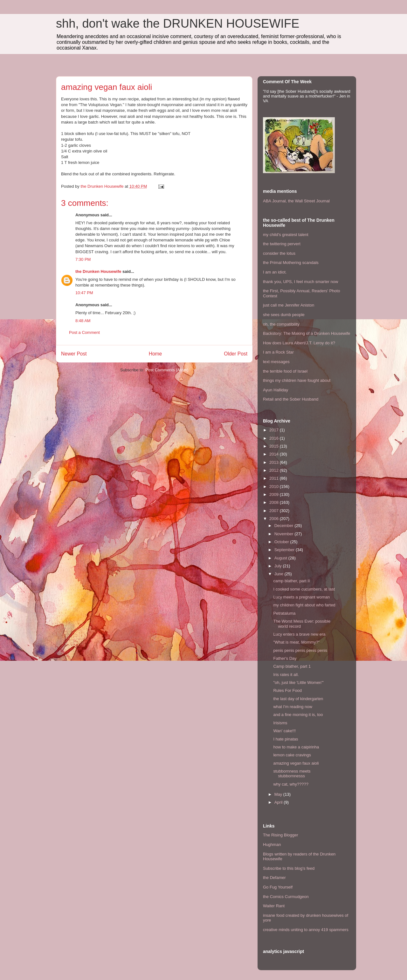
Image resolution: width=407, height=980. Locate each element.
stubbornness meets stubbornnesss (292, 774)
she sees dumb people (284, 315)
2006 (275, 519)
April (279, 802)
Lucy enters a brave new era (299, 634)
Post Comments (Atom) (167, 370)
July (279, 566)
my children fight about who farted (304, 605)
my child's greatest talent (286, 235)
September (285, 550)
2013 (275, 462)
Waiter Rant (274, 906)
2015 (275, 446)
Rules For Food (287, 690)
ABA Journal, (275, 201)
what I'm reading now (293, 707)
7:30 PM (83, 259)
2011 (275, 478)
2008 (275, 502)
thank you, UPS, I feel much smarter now (300, 282)
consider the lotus (279, 253)
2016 (275, 438)
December (285, 526)
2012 (275, 470)
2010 (275, 487)
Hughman (272, 845)
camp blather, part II (291, 581)
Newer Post (74, 354)
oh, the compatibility (281, 324)
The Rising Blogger (281, 835)
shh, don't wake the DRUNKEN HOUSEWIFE (178, 24)
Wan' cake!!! (284, 731)
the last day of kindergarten (298, 699)
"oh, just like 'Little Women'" (298, 683)
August (281, 558)
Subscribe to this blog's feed (289, 868)
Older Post (236, 354)
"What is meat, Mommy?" (296, 642)
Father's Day (285, 658)
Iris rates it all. (286, 675)
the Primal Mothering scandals (291, 263)
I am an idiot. (275, 272)
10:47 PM (84, 293)
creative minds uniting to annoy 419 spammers (306, 930)
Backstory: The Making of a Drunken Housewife (307, 333)
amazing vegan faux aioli (296, 763)
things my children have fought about (297, 380)
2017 (275, 430)
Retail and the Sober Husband (291, 399)
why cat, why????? (291, 784)
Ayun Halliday (276, 390)
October (282, 542)
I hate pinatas (286, 739)
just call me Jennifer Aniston (289, 305)
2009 (275, 494)
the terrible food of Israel (285, 371)
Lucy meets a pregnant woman (301, 597)
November (285, 534)
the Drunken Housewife (98, 271)
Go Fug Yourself (278, 887)
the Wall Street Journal (309, 201)
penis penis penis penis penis (300, 650)
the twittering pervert (282, 244)
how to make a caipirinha (296, 747)
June (279, 574)
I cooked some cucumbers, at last (304, 589)
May (279, 794)
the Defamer (274, 878)
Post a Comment (84, 332)
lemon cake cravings (292, 755)
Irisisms (280, 723)
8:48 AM (83, 321)
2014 (275, 454)
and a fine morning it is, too (298, 715)
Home (155, 354)
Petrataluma (284, 613)
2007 (275, 511)
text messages (276, 362)
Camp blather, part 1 (292, 666)
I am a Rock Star (278, 352)
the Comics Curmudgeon (286, 897)
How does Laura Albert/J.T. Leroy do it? (299, 343)
